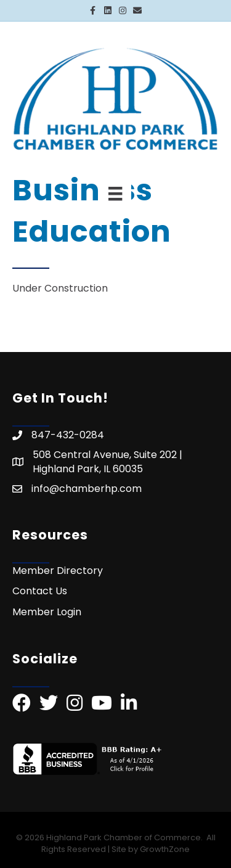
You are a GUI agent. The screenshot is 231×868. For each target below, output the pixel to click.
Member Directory (58, 571)
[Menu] (115, 194)
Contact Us (40, 591)
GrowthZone (165, 849)
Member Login (47, 612)
